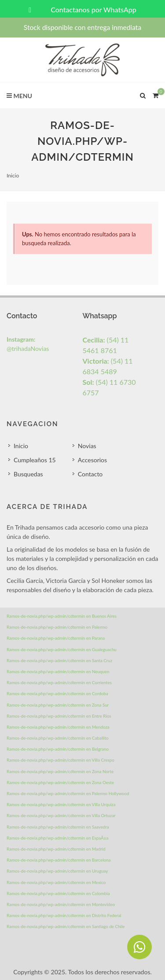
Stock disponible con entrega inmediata (82, 27)
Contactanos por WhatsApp (82, 9)
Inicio (13, 175)
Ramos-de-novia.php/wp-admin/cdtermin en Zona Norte (60, 771)
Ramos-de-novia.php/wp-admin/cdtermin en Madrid (56, 849)
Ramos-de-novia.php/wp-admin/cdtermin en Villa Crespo (60, 760)
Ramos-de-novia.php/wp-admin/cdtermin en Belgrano (58, 749)
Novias (87, 446)
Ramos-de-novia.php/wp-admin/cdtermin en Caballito (58, 738)
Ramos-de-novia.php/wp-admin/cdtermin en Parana (56, 638)
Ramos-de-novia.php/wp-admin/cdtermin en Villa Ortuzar (61, 815)
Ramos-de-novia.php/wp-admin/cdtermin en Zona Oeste (60, 782)
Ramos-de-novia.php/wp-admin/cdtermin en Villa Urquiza (61, 804)
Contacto (90, 474)
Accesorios (92, 460)
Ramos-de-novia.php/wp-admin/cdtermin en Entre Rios (59, 716)
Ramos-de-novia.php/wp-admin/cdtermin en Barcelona (59, 860)
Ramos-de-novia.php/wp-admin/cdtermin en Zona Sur (58, 705)
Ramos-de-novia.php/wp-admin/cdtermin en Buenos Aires (62, 616)
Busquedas (28, 474)
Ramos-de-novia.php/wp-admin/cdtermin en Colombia (58, 893)
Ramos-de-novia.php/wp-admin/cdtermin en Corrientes (59, 682)
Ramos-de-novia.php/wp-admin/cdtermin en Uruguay (57, 871)
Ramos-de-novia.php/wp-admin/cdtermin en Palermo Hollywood (68, 793)
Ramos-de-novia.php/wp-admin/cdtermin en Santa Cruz (59, 660)
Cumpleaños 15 (35, 460)
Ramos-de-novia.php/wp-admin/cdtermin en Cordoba (57, 693)
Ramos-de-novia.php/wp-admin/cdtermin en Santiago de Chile (66, 926)
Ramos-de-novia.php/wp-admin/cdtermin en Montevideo (61, 904)
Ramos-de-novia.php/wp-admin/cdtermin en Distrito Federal (64, 915)
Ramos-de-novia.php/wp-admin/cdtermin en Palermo (57, 627)
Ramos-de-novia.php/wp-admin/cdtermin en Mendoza (58, 727)
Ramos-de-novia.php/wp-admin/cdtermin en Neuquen (58, 671)
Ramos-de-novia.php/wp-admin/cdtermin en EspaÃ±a (57, 838)
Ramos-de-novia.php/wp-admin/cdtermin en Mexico (56, 882)
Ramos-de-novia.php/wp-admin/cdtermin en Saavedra (58, 827)
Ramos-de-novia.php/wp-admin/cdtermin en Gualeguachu (62, 649)
